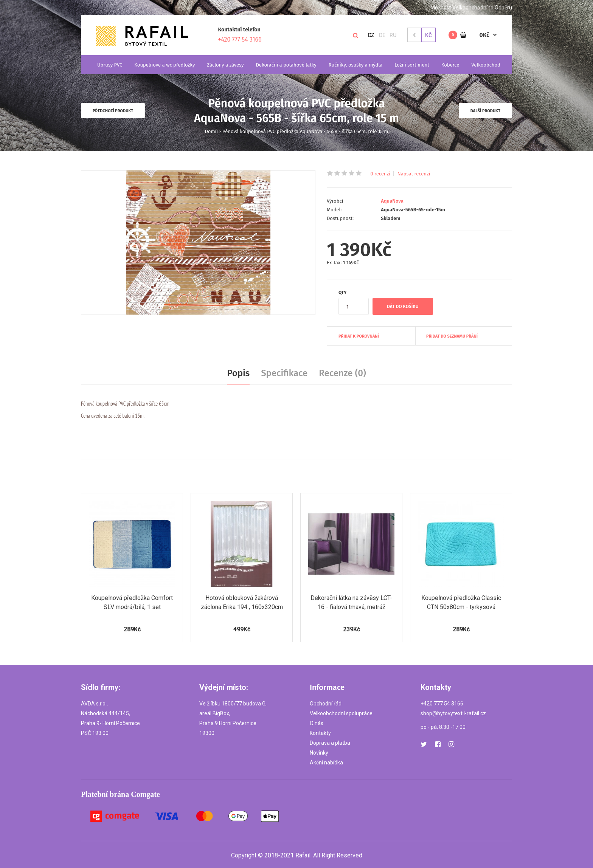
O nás (317, 723)
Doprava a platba (330, 743)
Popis (238, 373)
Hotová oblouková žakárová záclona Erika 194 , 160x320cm (242, 602)
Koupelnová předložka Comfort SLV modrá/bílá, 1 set (132, 602)
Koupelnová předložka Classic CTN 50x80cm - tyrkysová (461, 602)
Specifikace (284, 373)
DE (382, 35)
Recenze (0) (342, 373)
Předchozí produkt (113, 111)
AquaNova (392, 201)
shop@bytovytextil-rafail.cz (453, 713)
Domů (212, 131)
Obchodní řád (326, 704)
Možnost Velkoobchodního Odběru (471, 8)
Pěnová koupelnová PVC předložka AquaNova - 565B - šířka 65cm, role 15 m (305, 131)
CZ (371, 35)
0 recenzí (380, 174)
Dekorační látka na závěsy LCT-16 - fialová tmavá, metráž (351, 602)
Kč (428, 35)
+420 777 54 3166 (240, 40)
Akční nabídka (326, 763)
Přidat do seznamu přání (452, 336)
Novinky (319, 753)
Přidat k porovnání (359, 336)
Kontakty (320, 733)
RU (393, 35)
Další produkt (485, 111)
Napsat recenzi (414, 174)
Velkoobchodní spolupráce (341, 713)
